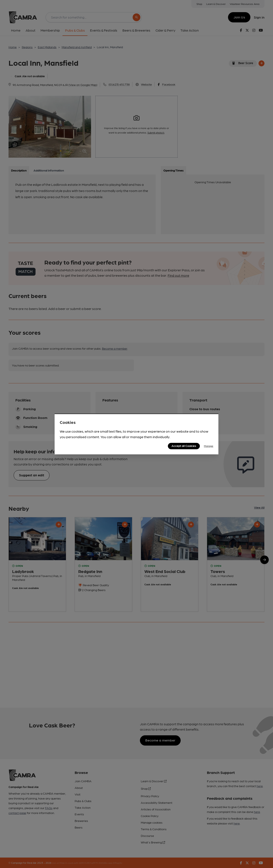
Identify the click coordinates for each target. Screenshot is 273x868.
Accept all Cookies (184, 446)
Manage (209, 446)
